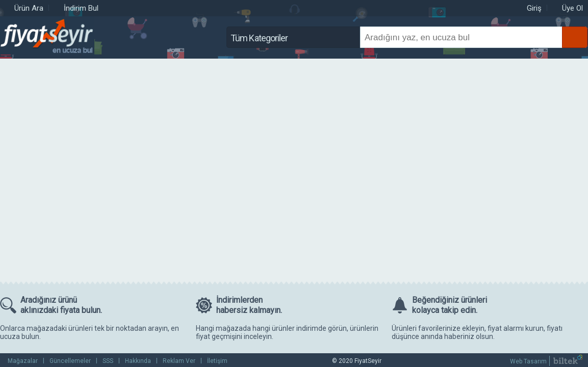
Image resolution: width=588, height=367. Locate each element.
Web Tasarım (528, 361)
